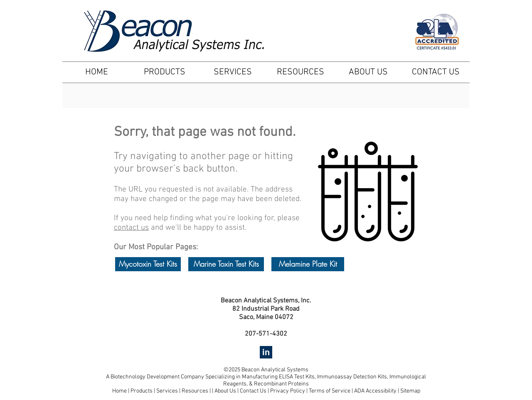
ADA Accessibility (375, 391)
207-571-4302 (266, 334)
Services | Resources (183, 391)
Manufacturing (260, 377)
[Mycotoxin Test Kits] (148, 264)
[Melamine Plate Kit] (308, 264)
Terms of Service (330, 391)
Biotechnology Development (145, 377)
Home (119, 391)
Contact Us (254, 391)
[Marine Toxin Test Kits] (226, 264)
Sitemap (410, 391)
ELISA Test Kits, (298, 377)
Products (142, 391)
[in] (266, 352)
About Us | (227, 391)
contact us (131, 228)
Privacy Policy (288, 391)
